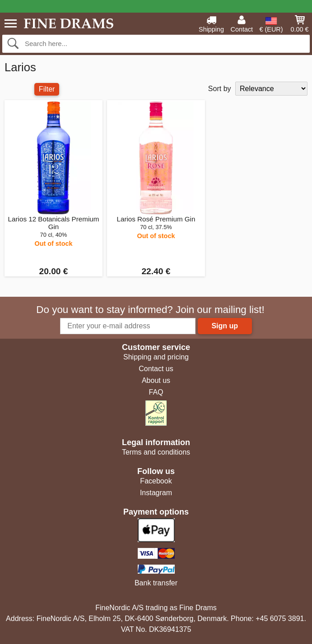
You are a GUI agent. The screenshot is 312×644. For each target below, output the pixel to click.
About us (156, 380)
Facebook (156, 481)
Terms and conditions (156, 452)
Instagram (156, 493)
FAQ (156, 392)
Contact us (156, 369)
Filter (47, 89)
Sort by (220, 89)
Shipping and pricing (156, 357)
